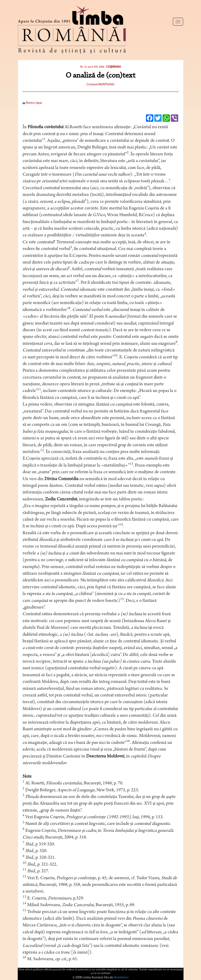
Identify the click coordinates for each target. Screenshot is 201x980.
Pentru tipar (32, 103)
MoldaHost (121, 978)
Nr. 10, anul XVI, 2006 (92, 67)
